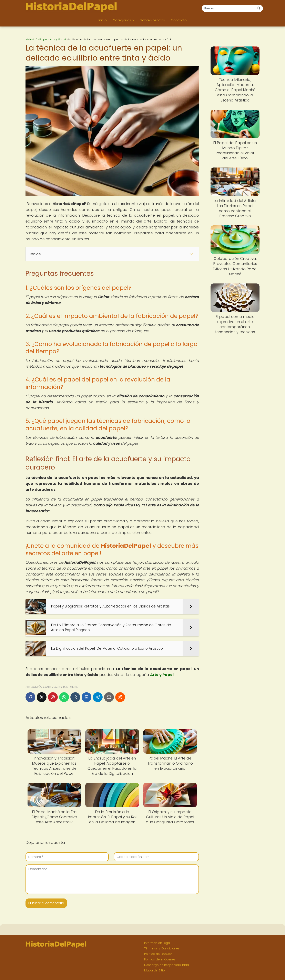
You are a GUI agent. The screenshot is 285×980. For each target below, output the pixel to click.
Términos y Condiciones (162, 948)
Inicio (103, 20)
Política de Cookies (158, 954)
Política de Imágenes (160, 959)
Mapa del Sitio (155, 970)
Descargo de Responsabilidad (167, 965)
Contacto (179, 20)
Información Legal (157, 943)
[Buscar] (258, 8)
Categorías (122, 20)
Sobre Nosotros (153, 20)
